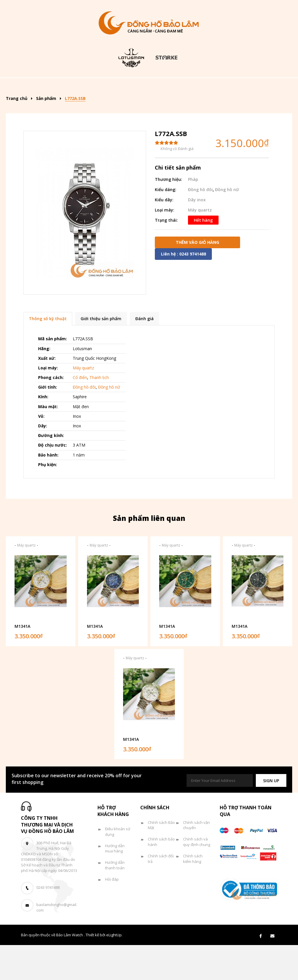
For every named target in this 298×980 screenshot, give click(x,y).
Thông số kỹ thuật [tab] (48, 354)
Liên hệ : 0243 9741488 (183, 289)
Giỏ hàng (172, 104)
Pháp (193, 214)
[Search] (272, 84)
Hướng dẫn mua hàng (115, 883)
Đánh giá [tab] (144, 354)
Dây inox (197, 235)
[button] (271, 816)
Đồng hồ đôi (96, 104)
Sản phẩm (99, 86)
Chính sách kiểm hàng (193, 894)
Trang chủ (59, 86)
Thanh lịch (99, 413)
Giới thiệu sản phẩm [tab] (101, 354)
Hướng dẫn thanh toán (115, 900)
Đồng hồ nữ (236, 86)
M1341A (22, 661)
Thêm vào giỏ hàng (197, 277)
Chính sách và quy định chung (197, 877)
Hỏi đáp (112, 914)
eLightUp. (114, 970)
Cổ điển (80, 413)
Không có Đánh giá (177, 184)
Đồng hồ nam (189, 86)
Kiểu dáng (142, 86)
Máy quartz (200, 245)
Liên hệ (207, 104)
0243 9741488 (48, 923)
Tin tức (136, 104)
